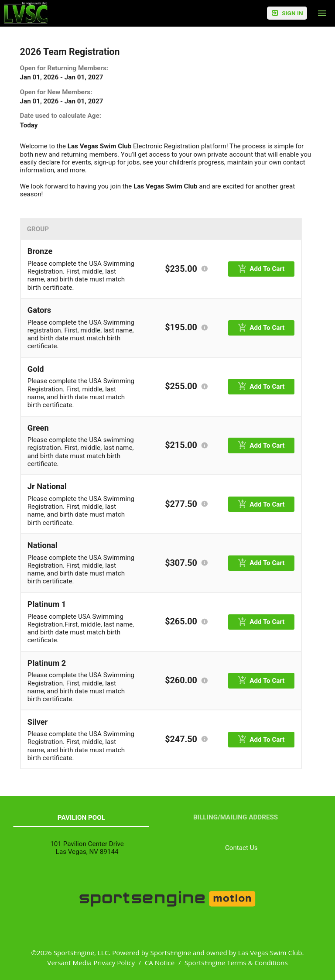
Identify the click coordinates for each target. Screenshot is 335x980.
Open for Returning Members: (64, 68)
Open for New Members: (56, 92)
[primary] (261, 269)
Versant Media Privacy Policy (91, 963)
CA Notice (160, 963)
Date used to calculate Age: (61, 116)
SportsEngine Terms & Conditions (236, 963)
